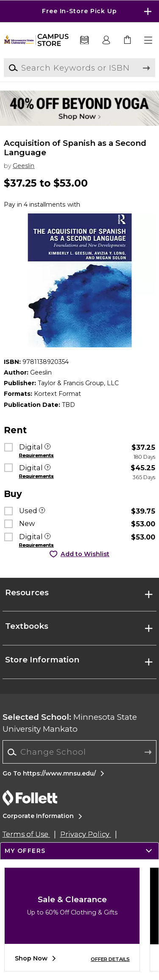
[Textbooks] (85, 40)
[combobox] (79, 752)
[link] (128, 40)
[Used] (42, 511)
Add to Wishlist (85, 554)
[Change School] (79, 752)
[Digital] (47, 447)
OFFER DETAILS (110, 959)
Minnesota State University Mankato (70, 723)
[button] (149, 40)
